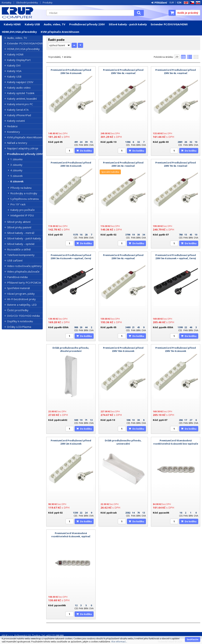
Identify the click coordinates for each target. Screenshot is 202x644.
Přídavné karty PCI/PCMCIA (24, 283)
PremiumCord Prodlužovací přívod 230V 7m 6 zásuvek (176, 349)
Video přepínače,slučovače (23, 271)
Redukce (12, 126)
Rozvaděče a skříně (19, 249)
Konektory (14, 132)
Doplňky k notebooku (20, 321)
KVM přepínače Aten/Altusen (60, 32)
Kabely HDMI (12, 24)
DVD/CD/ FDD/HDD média (23, 316)
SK (197, 3)
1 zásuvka (16, 159)
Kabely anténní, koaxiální (22, 99)
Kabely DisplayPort (19, 60)
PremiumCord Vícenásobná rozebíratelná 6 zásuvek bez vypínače (176, 442)
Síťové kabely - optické (21, 244)
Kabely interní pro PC (20, 104)
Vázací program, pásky (21, 294)
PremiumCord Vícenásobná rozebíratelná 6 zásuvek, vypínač (71, 535)
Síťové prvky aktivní (19, 222)
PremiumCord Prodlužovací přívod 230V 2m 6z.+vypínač (123, 164)
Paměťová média (17, 277)
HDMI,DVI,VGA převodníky (19, 32)
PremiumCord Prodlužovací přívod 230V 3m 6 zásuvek (71, 164)
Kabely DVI (14, 65)
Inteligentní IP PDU (22, 215)
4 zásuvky (16, 170)
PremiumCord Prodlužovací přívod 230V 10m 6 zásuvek (123, 349)
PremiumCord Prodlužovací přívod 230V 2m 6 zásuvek (71, 442)
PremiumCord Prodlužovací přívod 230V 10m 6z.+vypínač (123, 71)
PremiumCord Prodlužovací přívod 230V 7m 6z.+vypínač (176, 164)
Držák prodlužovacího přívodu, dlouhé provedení (71, 349)
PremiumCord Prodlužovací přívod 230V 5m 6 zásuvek (71, 71)
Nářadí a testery (17, 143)
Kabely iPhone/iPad (19, 115)
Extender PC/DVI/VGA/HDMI (169, 24)
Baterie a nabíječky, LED (22, 305)
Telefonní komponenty (21, 255)
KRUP (22, 13)
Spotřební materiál (18, 288)
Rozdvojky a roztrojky (24, 193)
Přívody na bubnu (21, 188)
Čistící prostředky (18, 310)
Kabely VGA (14, 71)
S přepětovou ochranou (25, 199)
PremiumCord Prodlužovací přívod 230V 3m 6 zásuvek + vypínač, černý (71, 257)
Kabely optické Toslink (21, 93)
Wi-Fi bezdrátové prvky (21, 299)
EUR (172, 2)
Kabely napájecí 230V (20, 82)
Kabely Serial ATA (18, 110)
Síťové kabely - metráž (21, 233)
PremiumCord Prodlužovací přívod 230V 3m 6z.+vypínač (176, 71)
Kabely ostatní (16, 121)
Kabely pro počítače (23, 210)
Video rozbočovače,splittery (24, 266)
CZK (179, 2)
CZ (191, 3)
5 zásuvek (16, 176)
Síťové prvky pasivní (19, 227)
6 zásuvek (17, 181)
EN (185, 3)
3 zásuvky (16, 165)
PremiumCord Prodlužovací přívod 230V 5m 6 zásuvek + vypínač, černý (176, 257)
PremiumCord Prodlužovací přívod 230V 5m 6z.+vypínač (123, 257)
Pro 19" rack (18, 204)
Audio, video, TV (55, 24)
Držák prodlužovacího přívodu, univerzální (123, 442)
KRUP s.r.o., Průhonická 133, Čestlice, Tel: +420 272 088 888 (33, 635)
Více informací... (119, 642)
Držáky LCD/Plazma (19, 327)
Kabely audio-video (19, 88)
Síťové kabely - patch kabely (128, 24)
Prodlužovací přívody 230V (87, 24)
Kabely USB (32, 24)
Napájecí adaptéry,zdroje (23, 148)
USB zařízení (15, 260)
